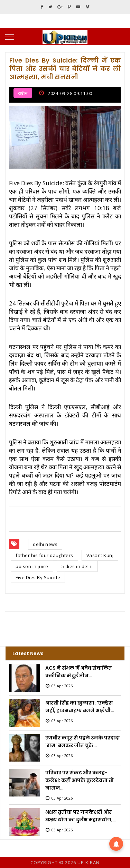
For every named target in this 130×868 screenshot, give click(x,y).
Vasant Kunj (100, 555)
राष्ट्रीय (23, 93)
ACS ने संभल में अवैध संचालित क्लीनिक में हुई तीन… (78, 672)
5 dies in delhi (77, 566)
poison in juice (32, 566)
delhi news (45, 544)
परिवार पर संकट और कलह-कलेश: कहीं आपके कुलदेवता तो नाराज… (80, 780)
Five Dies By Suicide (38, 577)
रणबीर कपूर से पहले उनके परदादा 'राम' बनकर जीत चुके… (83, 742)
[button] (116, 844)
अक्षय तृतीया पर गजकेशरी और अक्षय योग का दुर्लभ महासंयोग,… (81, 816)
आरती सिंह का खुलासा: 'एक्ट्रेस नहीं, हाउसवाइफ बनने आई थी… (80, 707)
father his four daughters (44, 555)
